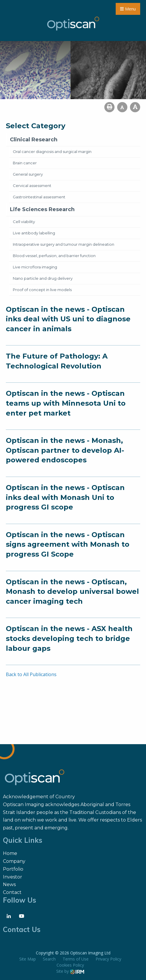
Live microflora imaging (35, 267)
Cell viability (24, 222)
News (9, 884)
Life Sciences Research (42, 209)
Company (14, 861)
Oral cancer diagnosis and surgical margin (52, 152)
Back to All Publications (31, 674)
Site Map (28, 959)
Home (10, 853)
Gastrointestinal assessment (39, 197)
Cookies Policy (70, 965)
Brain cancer (25, 163)
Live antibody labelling (34, 233)
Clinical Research (34, 140)
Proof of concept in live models (42, 290)
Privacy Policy (108, 959)
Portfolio (13, 869)
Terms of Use (76, 959)
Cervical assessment (32, 186)
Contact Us (22, 929)
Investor (13, 877)
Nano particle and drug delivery (43, 278)
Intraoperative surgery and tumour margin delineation (64, 244)
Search (49, 959)
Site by (70, 971)
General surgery (28, 174)
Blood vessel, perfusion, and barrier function (54, 256)
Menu (128, 9)
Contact (12, 892)
